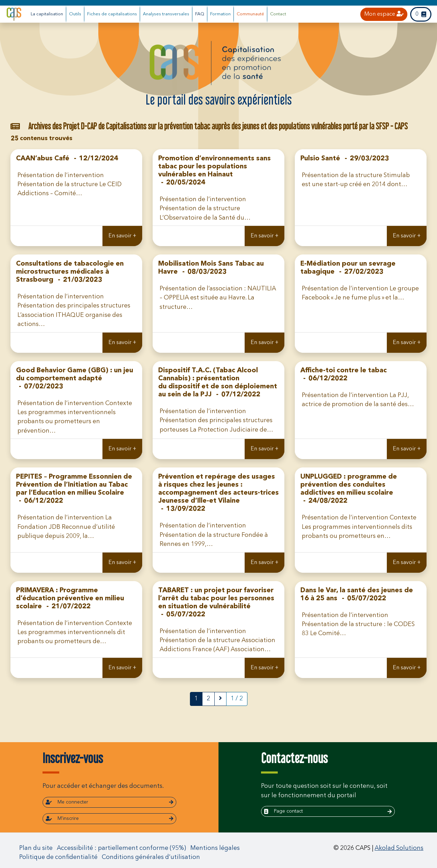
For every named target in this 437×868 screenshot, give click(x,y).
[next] (220, 699)
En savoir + (122, 236)
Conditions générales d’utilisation (151, 857)
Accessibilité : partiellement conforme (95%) (121, 848)
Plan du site (36, 848)
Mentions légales (215, 848)
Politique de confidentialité (58, 857)
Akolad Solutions (399, 848)
